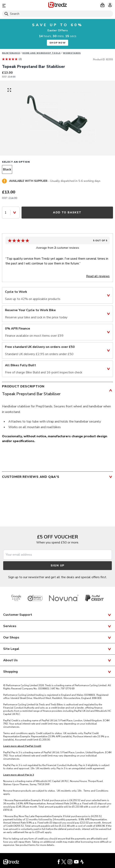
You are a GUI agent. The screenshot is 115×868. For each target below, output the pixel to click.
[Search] (57, 14)
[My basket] (102, 5)
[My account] (110, 5)
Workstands (72, 53)
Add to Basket (67, 212)
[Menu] (20, 5)
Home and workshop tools (41, 53)
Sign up (58, 566)
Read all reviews (98, 276)
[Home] (57, 5)
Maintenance (11, 53)
